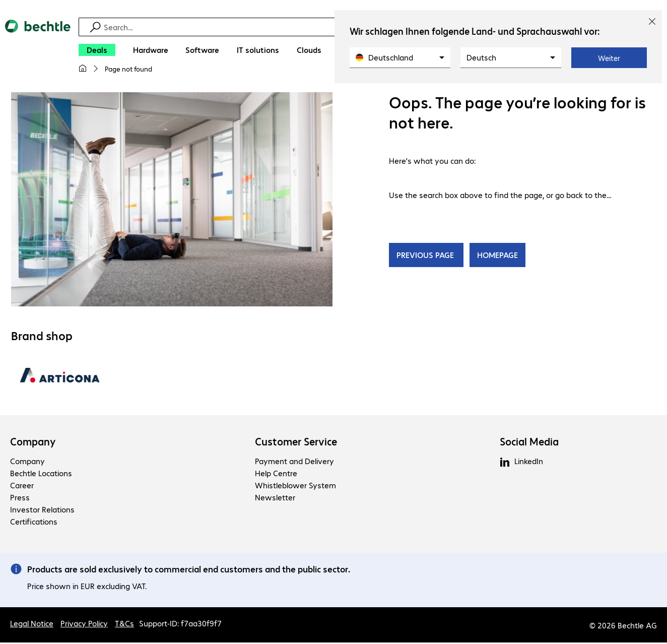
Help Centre (276, 474)
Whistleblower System (295, 487)
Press (20, 499)
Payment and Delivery (294, 462)
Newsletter (275, 499)
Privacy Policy (84, 625)
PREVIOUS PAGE (426, 256)
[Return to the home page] (38, 51)
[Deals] (97, 50)
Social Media (529, 443)
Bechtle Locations (41, 474)
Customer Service (296, 443)
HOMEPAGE (497, 256)
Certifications (34, 523)
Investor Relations (42, 511)
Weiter (609, 58)
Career (22, 487)
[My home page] (83, 69)
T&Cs (124, 625)
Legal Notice (32, 625)
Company (33, 443)
